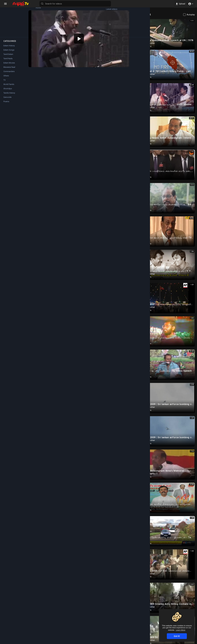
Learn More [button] (180, 630)
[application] (90, 34)
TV (5, 83)
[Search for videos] (112, 4)
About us (160, 642)
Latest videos (27, 7)
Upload (180, 4)
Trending (10, 20)
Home (10, 7)
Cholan (55, 99)
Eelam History (9, 48)
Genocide (7, 100)
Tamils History (9, 96)
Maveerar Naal (9, 70)
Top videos (27, 20)
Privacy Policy (147, 642)
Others (6, 78)
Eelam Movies (9, 66)
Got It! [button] (177, 636)
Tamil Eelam (8, 57)
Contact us (171, 642)
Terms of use (133, 642)
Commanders (59, 111)
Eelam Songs (9, 53)
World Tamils (9, 87)
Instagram (85, 130)
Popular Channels (10, 33)
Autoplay (191, 15)
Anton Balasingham (62, 114)
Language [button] (184, 642)
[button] (191, 4)
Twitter (97, 130)
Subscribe (130, 100)
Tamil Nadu (8, 61)
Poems (6, 104)
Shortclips (8, 91)
